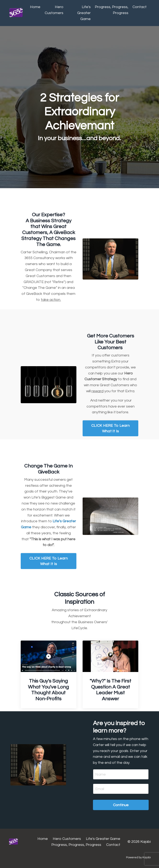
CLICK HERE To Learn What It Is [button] (110, 428)
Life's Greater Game (84, 13)
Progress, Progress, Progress (112, 10)
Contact (140, 7)
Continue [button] (121, 805)
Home (35, 7)
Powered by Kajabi (138, 857)
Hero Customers (54, 10)
